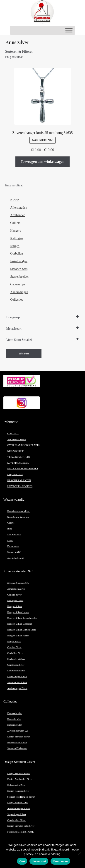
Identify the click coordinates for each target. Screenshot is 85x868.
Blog (10, 529)
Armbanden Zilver (16, 589)
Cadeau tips (18, 284)
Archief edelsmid (16, 558)
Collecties (17, 300)
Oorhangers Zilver (16, 659)
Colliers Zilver (14, 595)
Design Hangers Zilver (18, 791)
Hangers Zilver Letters (18, 612)
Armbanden (18, 215)
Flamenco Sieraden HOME (20, 832)
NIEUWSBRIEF (15, 451)
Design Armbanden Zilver (20, 779)
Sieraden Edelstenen (17, 748)
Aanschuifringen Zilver (19, 808)
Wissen (24, 353)
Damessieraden (15, 713)
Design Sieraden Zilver (18, 737)
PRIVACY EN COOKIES (20, 486)
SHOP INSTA (14, 535)
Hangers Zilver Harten (18, 636)
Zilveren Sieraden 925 (18, 583)
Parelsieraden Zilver (17, 743)
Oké (22, 861)
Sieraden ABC (14, 552)
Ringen (15, 246)
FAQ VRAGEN (15, 474)
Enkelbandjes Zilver (17, 676)
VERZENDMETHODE (19, 457)
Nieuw (14, 200)
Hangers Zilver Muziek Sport (21, 630)
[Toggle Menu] (69, 30)
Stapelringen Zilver (17, 814)
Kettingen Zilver (15, 600)
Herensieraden (14, 719)
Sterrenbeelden (20, 277)
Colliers (15, 223)
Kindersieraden (15, 725)
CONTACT (13, 434)
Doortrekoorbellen (16, 671)
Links (10, 540)
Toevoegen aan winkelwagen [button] (42, 162)
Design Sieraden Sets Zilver (21, 826)
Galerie (11, 523)
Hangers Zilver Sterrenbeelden (22, 618)
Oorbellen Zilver (15, 653)
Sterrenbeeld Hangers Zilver (21, 797)
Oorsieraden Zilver (16, 820)
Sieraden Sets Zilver (17, 682)
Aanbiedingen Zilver (17, 688)
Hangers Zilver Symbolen (20, 624)
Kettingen (16, 238)
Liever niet (39, 861)
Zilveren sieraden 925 (18, 731)
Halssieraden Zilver (17, 785)
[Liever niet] (79, 854)
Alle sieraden (19, 208)
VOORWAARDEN (17, 439)
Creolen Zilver (14, 647)
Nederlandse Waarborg (18, 517)
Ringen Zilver (14, 642)
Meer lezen (60, 861)
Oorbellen (17, 253)
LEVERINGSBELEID (18, 463)
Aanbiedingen (19, 292)
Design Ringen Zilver (18, 802)
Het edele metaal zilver (18, 511)
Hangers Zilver (15, 606)
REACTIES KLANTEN (19, 480)
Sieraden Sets (19, 269)
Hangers (16, 231)
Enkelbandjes (19, 261)
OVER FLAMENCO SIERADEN (24, 445)
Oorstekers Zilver (16, 665)
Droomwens (13, 546)
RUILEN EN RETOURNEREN (23, 469)
